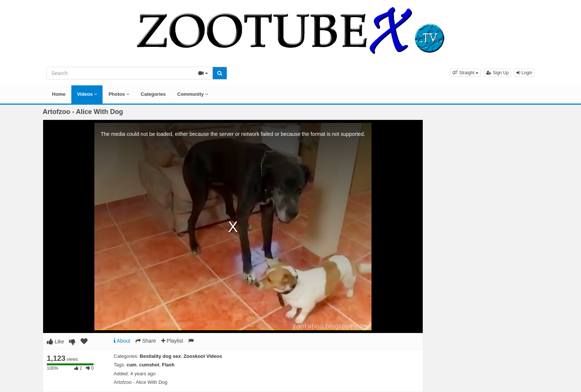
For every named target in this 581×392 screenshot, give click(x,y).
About (122, 341)
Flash (168, 365)
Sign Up (497, 73)
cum (132, 365)
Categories (153, 94)
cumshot (149, 365)
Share (146, 341)
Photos (119, 94)
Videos (87, 94)
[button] (465, 73)
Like (56, 342)
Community (193, 94)
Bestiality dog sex (160, 356)
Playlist (172, 341)
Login (524, 73)
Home (59, 94)
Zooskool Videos (203, 356)
